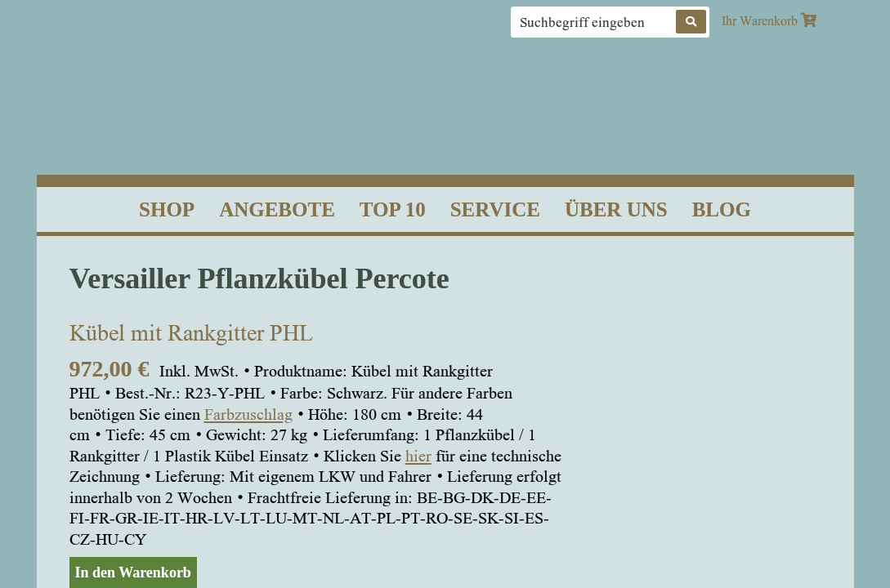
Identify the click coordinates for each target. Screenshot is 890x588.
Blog (722, 209)
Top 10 (393, 209)
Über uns (616, 209)
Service (495, 209)
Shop (167, 209)
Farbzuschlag (248, 414)
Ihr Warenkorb (769, 20)
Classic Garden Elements (445, 101)
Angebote (277, 209)
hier (418, 456)
